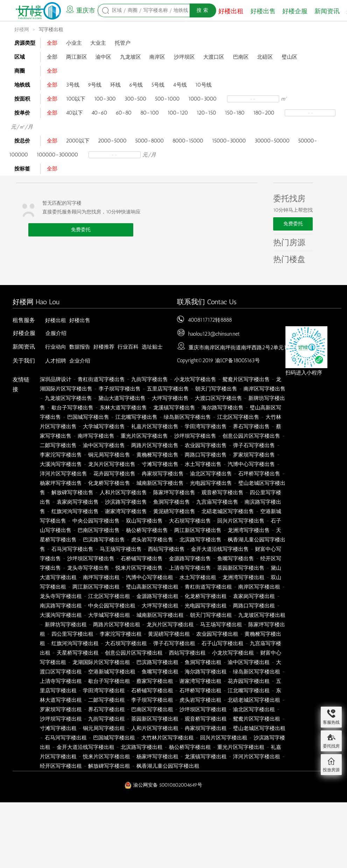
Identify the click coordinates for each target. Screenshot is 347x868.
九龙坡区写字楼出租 (262, 615)
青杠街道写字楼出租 (208, 587)
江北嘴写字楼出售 (136, 417)
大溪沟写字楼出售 (61, 464)
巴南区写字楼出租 (152, 709)
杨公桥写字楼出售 (147, 530)
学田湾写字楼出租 (104, 691)
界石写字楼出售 (251, 426)
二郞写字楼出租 (107, 700)
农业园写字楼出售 (206, 445)
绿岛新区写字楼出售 (187, 417)
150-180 (235, 113)
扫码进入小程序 (304, 373)
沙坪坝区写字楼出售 (91, 559)
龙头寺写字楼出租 (61, 596)
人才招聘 (56, 361)
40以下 (75, 113)
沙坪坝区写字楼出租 (203, 709)
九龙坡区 (130, 57)
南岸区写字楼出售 (264, 389)
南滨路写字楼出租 (61, 606)
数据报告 (80, 347)
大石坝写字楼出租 (126, 643)
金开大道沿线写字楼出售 (220, 549)
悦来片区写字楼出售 (139, 568)
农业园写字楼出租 (217, 634)
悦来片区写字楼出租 (107, 757)
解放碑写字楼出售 (72, 493)
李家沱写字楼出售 (61, 455)
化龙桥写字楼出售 (109, 483)
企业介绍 (80, 361)
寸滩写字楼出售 (160, 464)
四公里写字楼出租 (72, 634)
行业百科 (128, 347)
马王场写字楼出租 (221, 625)
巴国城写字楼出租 (114, 738)
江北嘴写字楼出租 (249, 691)
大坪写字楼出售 (170, 398)
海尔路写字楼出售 (222, 408)
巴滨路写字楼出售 (104, 540)
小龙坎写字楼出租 (233, 653)
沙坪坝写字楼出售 (195, 436)
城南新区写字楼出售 (160, 483)
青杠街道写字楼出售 (101, 379)
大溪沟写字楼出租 (61, 615)
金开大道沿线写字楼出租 (86, 747)
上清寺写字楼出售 (190, 568)
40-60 (99, 113)
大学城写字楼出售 (104, 426)
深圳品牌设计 (56, 379)
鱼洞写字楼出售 (172, 502)
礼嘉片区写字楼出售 (155, 426)
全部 (52, 43)
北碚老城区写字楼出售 (228, 511)
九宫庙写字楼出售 (217, 502)
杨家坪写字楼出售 (61, 483)
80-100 (150, 113)
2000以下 (78, 141)
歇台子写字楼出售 (72, 408)
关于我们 (24, 361)
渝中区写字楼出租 (249, 662)
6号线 (136, 85)
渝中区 (103, 57)
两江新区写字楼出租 (96, 587)
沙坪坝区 (184, 57)
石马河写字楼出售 (72, 549)
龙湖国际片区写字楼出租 (101, 662)
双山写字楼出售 (144, 521)
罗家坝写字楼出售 (254, 455)
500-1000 (167, 99)
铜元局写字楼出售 (109, 455)
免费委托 (81, 230)
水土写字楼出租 (198, 577)
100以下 (76, 99)
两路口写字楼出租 (254, 606)
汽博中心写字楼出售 (251, 464)
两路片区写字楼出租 (117, 625)
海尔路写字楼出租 (206, 672)
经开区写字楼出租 (61, 766)
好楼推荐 (104, 347)
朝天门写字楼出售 (216, 389)
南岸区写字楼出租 (259, 587)
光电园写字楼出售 (211, 483)
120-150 (206, 113)
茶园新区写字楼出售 (241, 568)
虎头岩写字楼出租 (200, 700)
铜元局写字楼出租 (104, 728)
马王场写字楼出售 (121, 549)
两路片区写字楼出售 (155, 445)
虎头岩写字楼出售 (152, 540)
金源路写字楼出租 (157, 596)
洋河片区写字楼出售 (63, 474)
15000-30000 (229, 141)
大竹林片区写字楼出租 (168, 738)
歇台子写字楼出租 (109, 681)
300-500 (136, 99)
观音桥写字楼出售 (222, 493)
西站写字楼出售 (166, 549)
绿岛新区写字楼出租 (257, 672)
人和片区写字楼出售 (123, 493)
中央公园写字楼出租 (112, 606)
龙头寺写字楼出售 (88, 568)
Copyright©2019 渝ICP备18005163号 (218, 360)
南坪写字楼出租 (101, 577)
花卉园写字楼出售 (114, 474)
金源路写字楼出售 (190, 559)
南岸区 (157, 57)
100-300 (105, 99)
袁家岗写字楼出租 (254, 596)
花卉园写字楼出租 (249, 681)
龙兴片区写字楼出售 (112, 464)
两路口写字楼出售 (206, 455)
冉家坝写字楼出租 (206, 728)
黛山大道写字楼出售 (122, 398)
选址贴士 (152, 347)
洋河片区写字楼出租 (257, 757)
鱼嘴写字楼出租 (160, 672)
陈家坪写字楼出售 (174, 493)
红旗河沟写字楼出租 (75, 643)
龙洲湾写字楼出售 (249, 530)
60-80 (124, 113)
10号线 (203, 85)
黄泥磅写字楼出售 (174, 511)
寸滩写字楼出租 (58, 728)
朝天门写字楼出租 (211, 615)
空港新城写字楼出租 (112, 672)
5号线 (158, 85)
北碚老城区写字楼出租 (254, 700)
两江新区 (77, 57)
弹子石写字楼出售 (254, 445)
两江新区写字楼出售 (198, 530)
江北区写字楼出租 (109, 596)
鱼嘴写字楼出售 (236, 559)
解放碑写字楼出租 (109, 766)
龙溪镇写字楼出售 (174, 408)
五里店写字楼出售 (168, 389)
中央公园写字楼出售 (96, 521)
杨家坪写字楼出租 (157, 757)
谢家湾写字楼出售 (126, 511)
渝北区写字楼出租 (254, 709)
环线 (115, 85)
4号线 (180, 85)
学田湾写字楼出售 (206, 426)
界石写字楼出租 (107, 709)
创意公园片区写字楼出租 (134, 653)
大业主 (98, 43)
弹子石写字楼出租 (174, 643)
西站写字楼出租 (187, 653)
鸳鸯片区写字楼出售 (246, 379)
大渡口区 (214, 57)
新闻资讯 (327, 11)
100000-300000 (58, 155)
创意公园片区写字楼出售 (251, 436)
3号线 (73, 85)
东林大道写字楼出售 (123, 408)
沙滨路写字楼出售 (126, 502)
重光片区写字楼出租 (241, 747)
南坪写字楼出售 (96, 436)
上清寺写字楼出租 (61, 681)
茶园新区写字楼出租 (155, 719)
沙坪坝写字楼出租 (61, 719)
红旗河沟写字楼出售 (75, 511)
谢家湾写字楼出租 (200, 681)
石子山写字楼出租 (222, 643)
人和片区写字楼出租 (155, 728)
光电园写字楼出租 (206, 606)
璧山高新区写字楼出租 (152, 587)
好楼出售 (263, 11)
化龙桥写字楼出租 (206, 596)
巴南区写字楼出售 (99, 530)
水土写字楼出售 (203, 464)
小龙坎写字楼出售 (195, 379)
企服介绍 (56, 333)
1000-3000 (202, 99)
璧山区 (289, 57)
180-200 (264, 113)
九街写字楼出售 (150, 379)
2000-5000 (112, 141)
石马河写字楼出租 (66, 738)
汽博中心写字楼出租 (150, 577)
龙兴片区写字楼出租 (170, 625)
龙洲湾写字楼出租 (243, 577)
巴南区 (241, 57)
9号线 (95, 85)
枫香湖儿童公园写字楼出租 (168, 766)
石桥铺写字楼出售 (142, 559)
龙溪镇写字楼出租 (206, 757)
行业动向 (56, 347)
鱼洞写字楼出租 (203, 662)
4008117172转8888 (210, 320)
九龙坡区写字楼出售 (68, 398)
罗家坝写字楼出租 (61, 709)
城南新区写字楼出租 (160, 615)
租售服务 (24, 320)
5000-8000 (149, 141)
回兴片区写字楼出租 (224, 738)
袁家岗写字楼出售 (78, 502)
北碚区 (265, 57)
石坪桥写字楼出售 (259, 474)
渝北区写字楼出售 (211, 474)
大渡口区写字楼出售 (218, 398)
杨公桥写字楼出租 (190, 747)
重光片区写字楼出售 (144, 436)
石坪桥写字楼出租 (200, 691)
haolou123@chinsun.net (214, 334)
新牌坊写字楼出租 (66, 625)
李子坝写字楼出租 (152, 700)
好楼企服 (295, 11)
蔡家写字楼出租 (155, 681)
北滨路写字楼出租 (142, 747)
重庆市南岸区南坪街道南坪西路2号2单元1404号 (244, 348)
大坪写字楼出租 (160, 606)
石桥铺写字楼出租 (152, 691)
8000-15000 (188, 141)
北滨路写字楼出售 (200, 540)
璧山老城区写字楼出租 (259, 728)
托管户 (123, 43)
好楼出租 (231, 11)
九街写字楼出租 (107, 719)
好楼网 (22, 30)
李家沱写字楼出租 (121, 634)
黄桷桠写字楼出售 (157, 455)
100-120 (178, 113)
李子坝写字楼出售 (120, 389)
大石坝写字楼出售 (190, 521)
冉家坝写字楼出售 (163, 474)
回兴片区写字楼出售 (241, 521)
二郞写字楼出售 (58, 445)
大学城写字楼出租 (109, 615)
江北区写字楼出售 (238, 417)
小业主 (74, 43)
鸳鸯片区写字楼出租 (257, 719)
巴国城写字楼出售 (88, 417)
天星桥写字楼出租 (78, 653)
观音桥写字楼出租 (206, 719)
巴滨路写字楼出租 (157, 662)
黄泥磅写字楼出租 (169, 634)
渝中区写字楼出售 (104, 445)
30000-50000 (272, 141)
